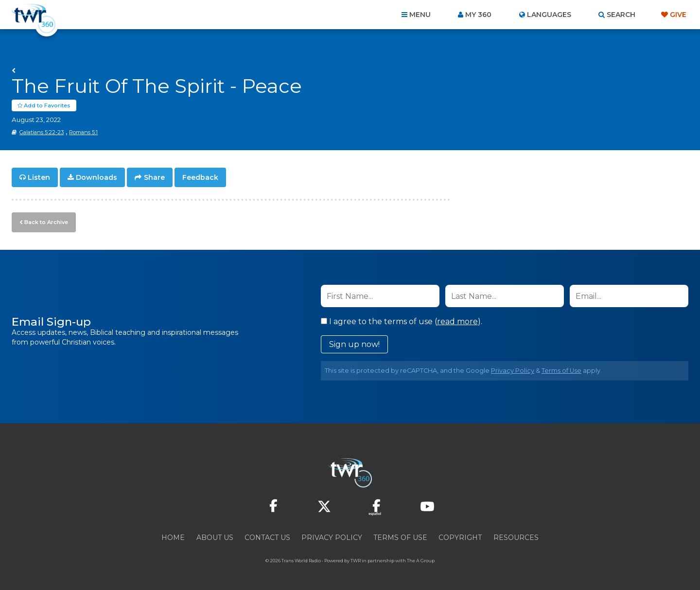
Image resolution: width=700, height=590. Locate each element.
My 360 (478, 15)
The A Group (421, 561)
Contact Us (267, 538)
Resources (516, 538)
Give (678, 15)
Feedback (200, 178)
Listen (39, 178)
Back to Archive (46, 222)
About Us (215, 538)
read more (457, 321)
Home (173, 538)
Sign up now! (354, 344)
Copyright (460, 538)
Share (154, 178)
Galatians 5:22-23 (42, 133)
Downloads (96, 178)
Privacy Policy (513, 371)
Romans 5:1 (83, 133)
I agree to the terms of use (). (402, 321)
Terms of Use (561, 371)
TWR (356, 561)
